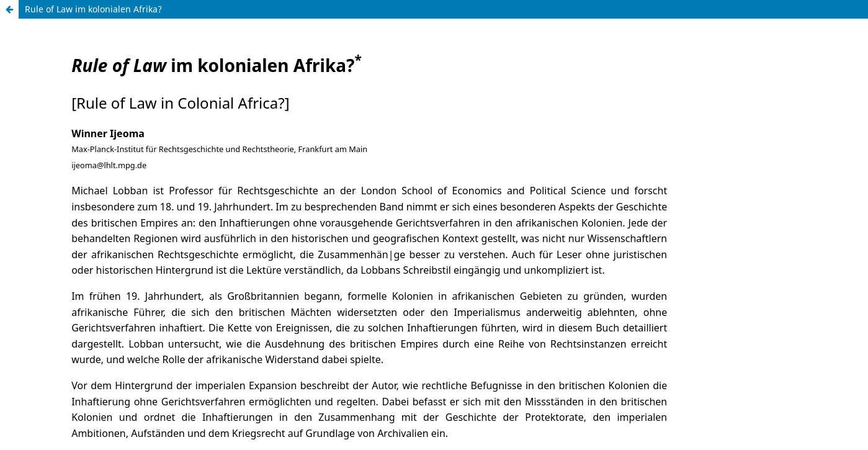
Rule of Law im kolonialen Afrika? (93, 9)
